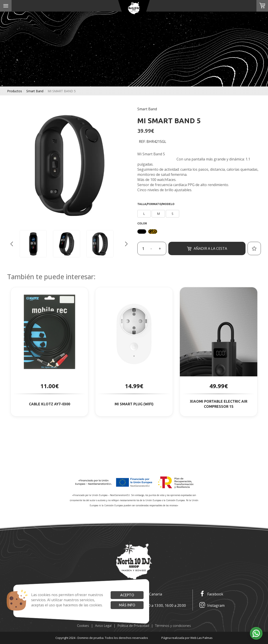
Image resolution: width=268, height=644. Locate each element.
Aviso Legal (103, 626)
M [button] (158, 214)
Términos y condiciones (173, 626)
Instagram (212, 606)
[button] (256, 633)
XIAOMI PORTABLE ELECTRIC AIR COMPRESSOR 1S (219, 404)
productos (15, 91)
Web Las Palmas (201, 638)
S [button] (173, 214)
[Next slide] (126, 244)
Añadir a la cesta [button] (207, 249)
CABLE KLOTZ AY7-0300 (50, 404)
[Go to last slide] (12, 244)
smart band (35, 91)
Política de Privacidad (133, 626)
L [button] (144, 214)
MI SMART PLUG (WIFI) (134, 404)
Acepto (127, 595)
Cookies (83, 626)
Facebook (211, 594)
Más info (127, 605)
